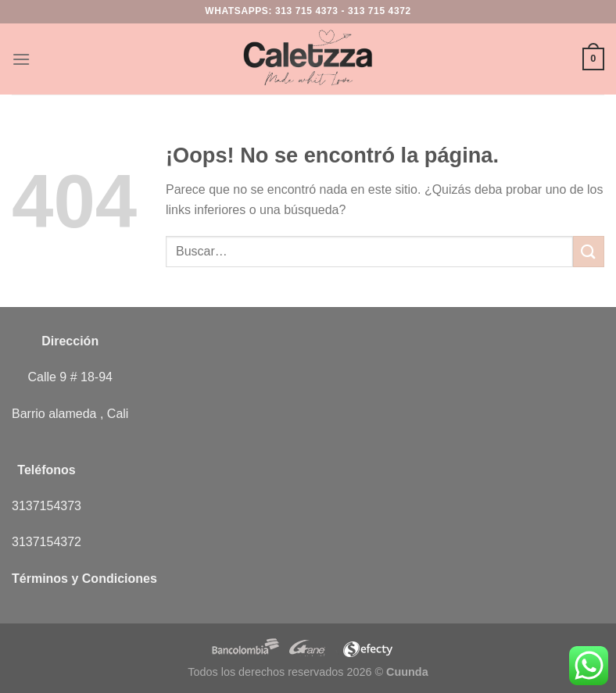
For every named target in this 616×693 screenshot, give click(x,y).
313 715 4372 (380, 11)
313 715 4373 (307, 11)
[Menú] (21, 59)
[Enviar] (589, 251)
